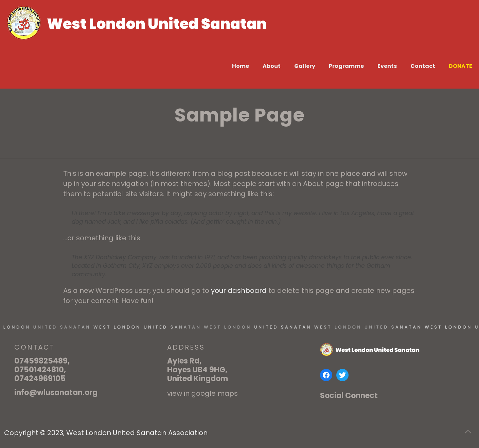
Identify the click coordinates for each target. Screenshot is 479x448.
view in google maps (202, 393)
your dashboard (239, 291)
